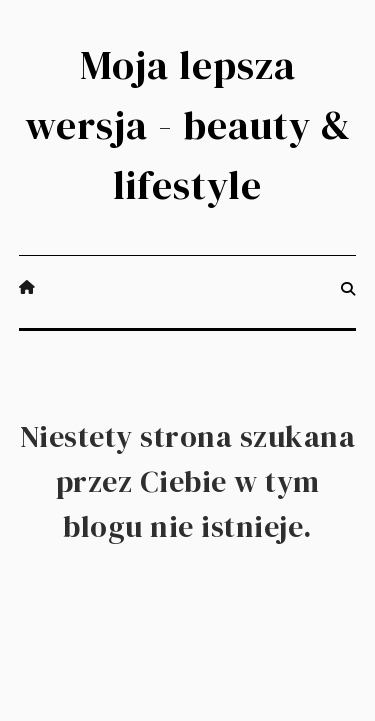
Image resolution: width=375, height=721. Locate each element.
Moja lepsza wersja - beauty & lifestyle (188, 125)
